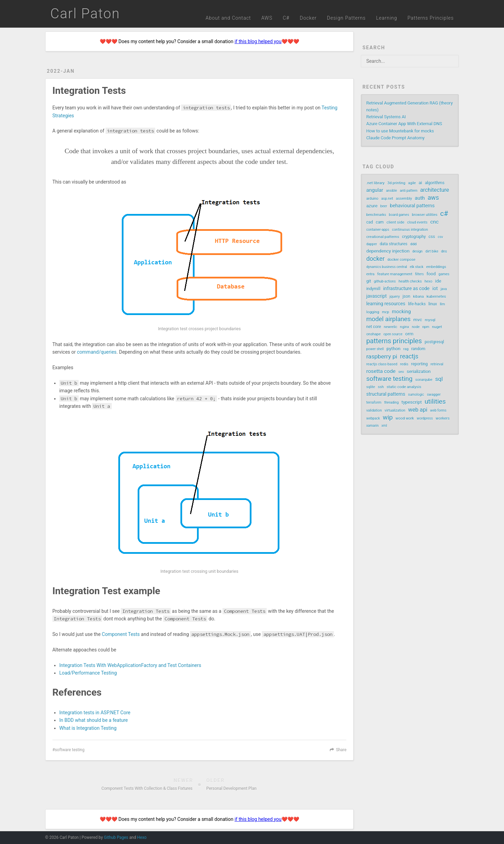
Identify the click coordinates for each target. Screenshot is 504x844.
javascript (377, 296)
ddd (413, 244)
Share (341, 750)
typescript (412, 402)
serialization (419, 371)
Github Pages (116, 837)
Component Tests (121, 634)
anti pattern (409, 191)
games (444, 274)
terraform (374, 403)
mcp (386, 312)
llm (442, 304)
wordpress (425, 418)
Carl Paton (85, 14)
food (431, 274)
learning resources (386, 304)
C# (286, 18)
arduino (372, 199)
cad (370, 222)
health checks (410, 281)
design (417, 251)
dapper (372, 244)
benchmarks (376, 215)
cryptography (414, 237)
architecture (434, 190)
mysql (430, 320)
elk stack (417, 267)
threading (392, 403)
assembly (404, 199)
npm (426, 327)
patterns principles (394, 341)
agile (412, 183)
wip (388, 418)
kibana (418, 297)
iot (435, 288)
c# (444, 214)
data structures (394, 244)
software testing (70, 750)
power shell (375, 349)
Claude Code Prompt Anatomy (396, 138)
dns (444, 251)
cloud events (417, 222)
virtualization (395, 410)
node (416, 327)
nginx (405, 327)
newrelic (391, 327)
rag (406, 349)
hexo (428, 281)
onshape (374, 334)
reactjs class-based (382, 364)
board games (399, 215)
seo (401, 372)
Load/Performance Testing (88, 673)
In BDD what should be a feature (94, 720)
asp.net (387, 199)
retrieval (437, 364)
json (406, 296)
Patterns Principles (431, 18)
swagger (434, 395)
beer (384, 206)
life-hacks (417, 304)
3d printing (396, 183)
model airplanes (389, 319)
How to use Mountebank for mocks (400, 131)
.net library (375, 183)
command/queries (97, 352)
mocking (401, 312)
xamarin (373, 426)
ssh (381, 387)
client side (395, 222)
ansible (392, 191)
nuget (437, 327)
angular (375, 190)
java (444, 289)
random (418, 349)
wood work (405, 418)
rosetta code (381, 371)
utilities (435, 402)
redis (404, 364)
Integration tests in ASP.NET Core (95, 713)
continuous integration (410, 230)
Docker (308, 18)
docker (375, 259)
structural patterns (386, 394)
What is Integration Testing (88, 728)
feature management (395, 274)
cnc (434, 222)
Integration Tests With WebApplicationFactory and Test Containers (130, 665)
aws (433, 198)
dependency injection (388, 251)
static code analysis (404, 387)
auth (420, 198)
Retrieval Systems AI (386, 117)
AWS (267, 18)
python (394, 349)
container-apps (378, 230)
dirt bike (432, 251)
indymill (373, 289)
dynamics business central (387, 267)
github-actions (385, 281)
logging (373, 312)
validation (374, 410)
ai (420, 183)
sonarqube (424, 380)
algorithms (435, 183)
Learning (387, 18)
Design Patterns (346, 18)
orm (409, 334)
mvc (418, 320)
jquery (395, 297)
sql (439, 379)
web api (418, 410)
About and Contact (228, 18)
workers (443, 418)
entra (370, 274)
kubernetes (436, 296)
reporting (419, 364)
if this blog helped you (258, 41)
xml (384, 426)
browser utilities (425, 215)
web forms (438, 410)
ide (438, 281)
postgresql (434, 342)
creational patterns (383, 237)
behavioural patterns (412, 206)
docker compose (401, 260)
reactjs (409, 356)
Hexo (142, 837)
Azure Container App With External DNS (404, 124)
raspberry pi (382, 356)
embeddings (436, 267)
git (369, 281)
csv (440, 237)
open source (393, 334)
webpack (373, 418)
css (432, 237)
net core (374, 327)
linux (433, 304)
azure (372, 206)
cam (380, 222)
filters (419, 274)
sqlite (371, 387)
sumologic (416, 395)
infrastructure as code (406, 288)
